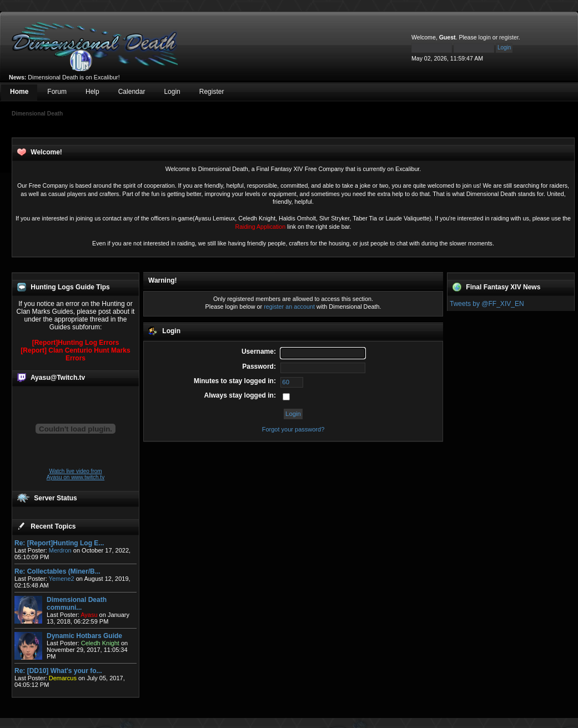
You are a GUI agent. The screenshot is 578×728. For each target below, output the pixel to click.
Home (19, 92)
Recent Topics (53, 526)
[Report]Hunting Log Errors (76, 343)
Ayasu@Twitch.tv (58, 378)
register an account (289, 307)
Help (92, 92)
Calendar (132, 92)
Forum (57, 92)
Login (172, 92)
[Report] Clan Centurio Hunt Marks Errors (75, 354)
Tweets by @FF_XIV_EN (487, 304)
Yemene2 (62, 579)
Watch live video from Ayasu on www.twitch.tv (76, 474)
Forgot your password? (293, 429)
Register (212, 92)
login (485, 37)
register (509, 37)
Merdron (60, 550)
